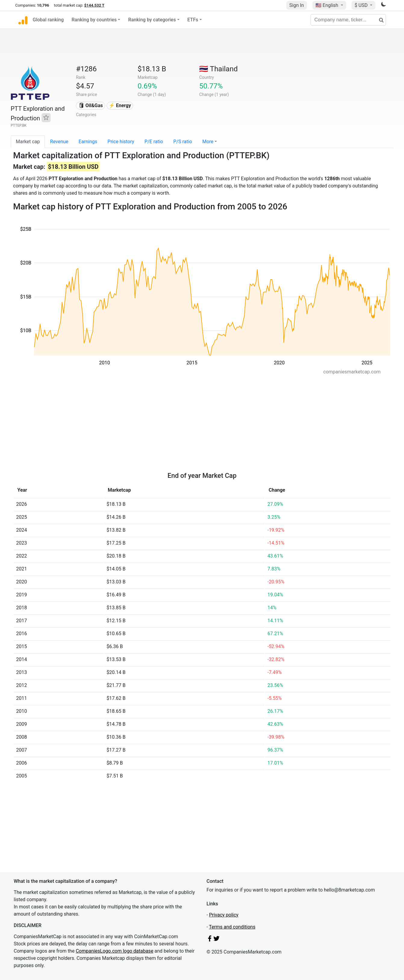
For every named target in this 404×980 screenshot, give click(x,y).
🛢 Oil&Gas (91, 105)
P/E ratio (154, 142)
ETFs (193, 20)
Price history (121, 142)
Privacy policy (224, 915)
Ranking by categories (152, 20)
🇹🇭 (218, 69)
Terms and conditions (232, 927)
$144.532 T (94, 5)
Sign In (296, 5)
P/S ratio (183, 142)
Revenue (59, 142)
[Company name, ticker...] (348, 20)
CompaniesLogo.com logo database (114, 951)
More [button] (208, 142)
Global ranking (48, 20)
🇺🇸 (327, 5)
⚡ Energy (120, 105)
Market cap (28, 142)
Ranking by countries (94, 20)
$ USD (362, 5)
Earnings (88, 142)
